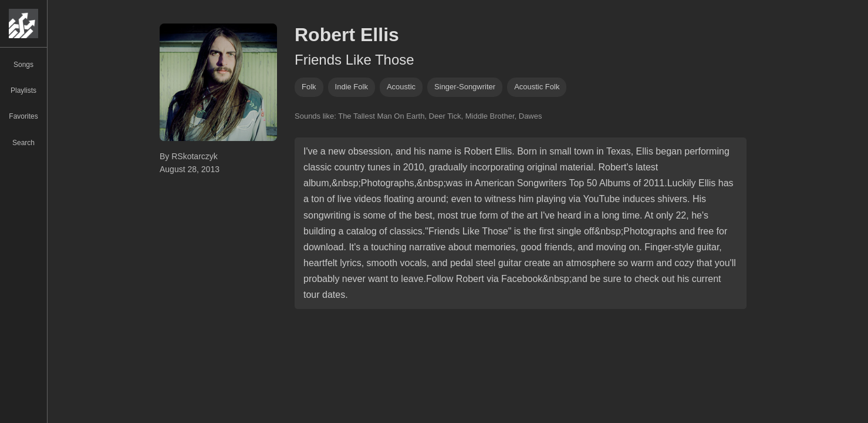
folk (309, 87)
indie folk (352, 87)
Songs (23, 65)
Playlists (23, 90)
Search (23, 143)
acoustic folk (537, 87)
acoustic (401, 87)
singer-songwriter (465, 87)
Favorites (23, 116)
